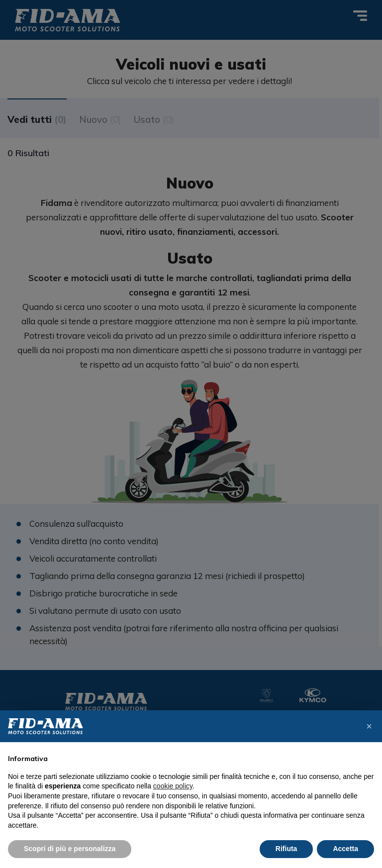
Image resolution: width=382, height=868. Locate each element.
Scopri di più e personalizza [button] (70, 849)
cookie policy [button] (173, 786)
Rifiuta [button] (286, 849)
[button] (369, 726)
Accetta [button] (345, 849)
